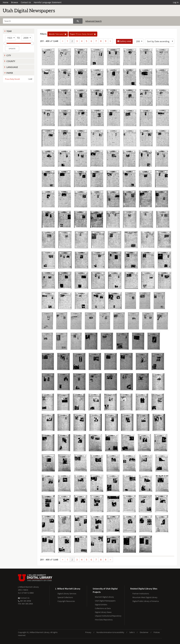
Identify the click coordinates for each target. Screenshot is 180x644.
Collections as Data (103, 608)
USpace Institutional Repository (108, 616)
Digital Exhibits (101, 605)
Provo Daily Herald (12, 79)
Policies (157, 632)
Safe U (132, 632)
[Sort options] (160, 41)
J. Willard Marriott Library (28, 587)
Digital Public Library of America (146, 601)
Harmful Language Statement (48, 2)
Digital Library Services (67, 594)
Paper (10, 73)
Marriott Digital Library (104, 597)
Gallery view (125, 41)
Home (6, 2)
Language (12, 67)
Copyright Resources (66, 601)
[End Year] (27, 38)
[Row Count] (139, 41)
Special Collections (65, 597)
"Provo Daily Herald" (83, 34)
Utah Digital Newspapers (105, 601)
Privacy (88, 632)
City (9, 55)
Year (9, 31)
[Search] (38, 21)
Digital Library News (103, 612)
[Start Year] (10, 38)
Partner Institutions (141, 594)
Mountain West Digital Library (145, 597)
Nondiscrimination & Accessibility (110, 632)
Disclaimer (144, 632)
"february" (58, 34)
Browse (15, 2)
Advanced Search (94, 21)
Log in (176, 2)
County (11, 61)
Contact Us (26, 2)
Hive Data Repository (104, 620)
